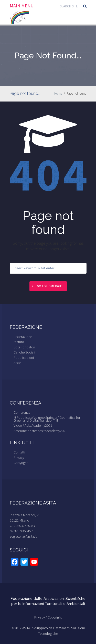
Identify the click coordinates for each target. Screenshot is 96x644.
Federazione (23, 337)
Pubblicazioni (24, 358)
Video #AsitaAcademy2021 (33, 425)
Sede (17, 363)
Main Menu (22, 6)
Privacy (19, 458)
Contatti (19, 452)
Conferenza (22, 412)
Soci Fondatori (24, 347)
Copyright (21, 463)
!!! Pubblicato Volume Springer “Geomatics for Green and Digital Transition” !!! (47, 419)
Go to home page (49, 286)
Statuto (19, 342)
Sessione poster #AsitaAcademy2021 (40, 431)
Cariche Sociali (24, 352)
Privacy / (41, 617)
